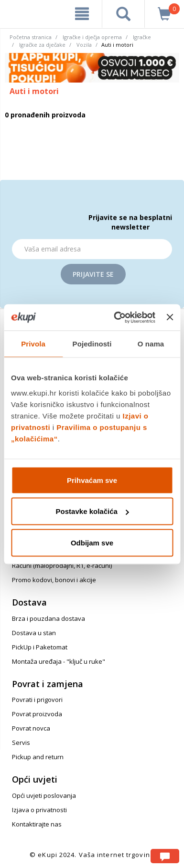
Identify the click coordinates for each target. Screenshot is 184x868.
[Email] (92, 249)
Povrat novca (31, 728)
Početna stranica (31, 37)
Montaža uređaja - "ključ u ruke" (59, 661)
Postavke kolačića (92, 511)
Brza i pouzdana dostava (49, 618)
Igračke (142, 37)
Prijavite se (93, 274)
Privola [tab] (33, 344)
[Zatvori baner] (170, 317)
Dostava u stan (34, 633)
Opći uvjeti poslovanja (44, 795)
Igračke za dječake (42, 45)
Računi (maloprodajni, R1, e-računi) (62, 565)
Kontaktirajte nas (37, 824)
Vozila (84, 45)
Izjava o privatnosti (39, 810)
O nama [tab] (151, 344)
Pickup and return (38, 757)
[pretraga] (123, 14)
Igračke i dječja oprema (92, 37)
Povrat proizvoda (37, 714)
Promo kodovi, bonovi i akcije (54, 580)
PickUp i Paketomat (40, 647)
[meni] (82, 14)
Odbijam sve (92, 542)
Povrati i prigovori (37, 700)
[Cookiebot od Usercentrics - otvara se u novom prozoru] (117, 317)
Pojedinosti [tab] (92, 344)
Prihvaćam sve (92, 480)
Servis (21, 743)
